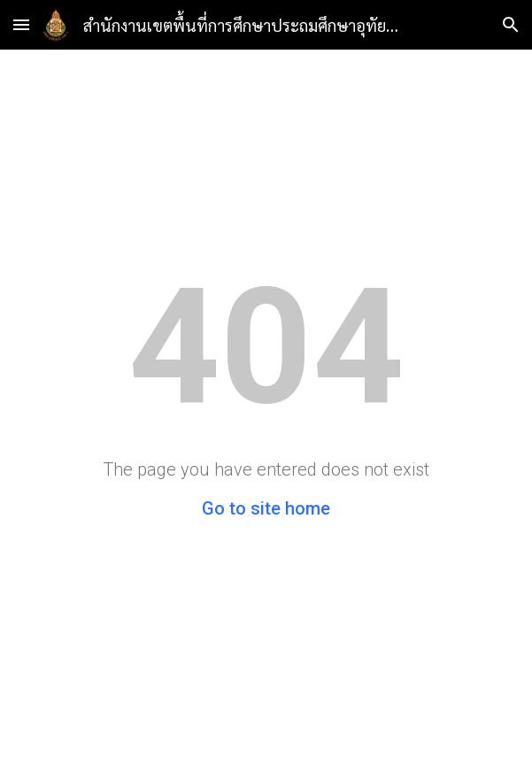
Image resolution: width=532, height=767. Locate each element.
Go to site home (266, 508)
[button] (21, 24)
